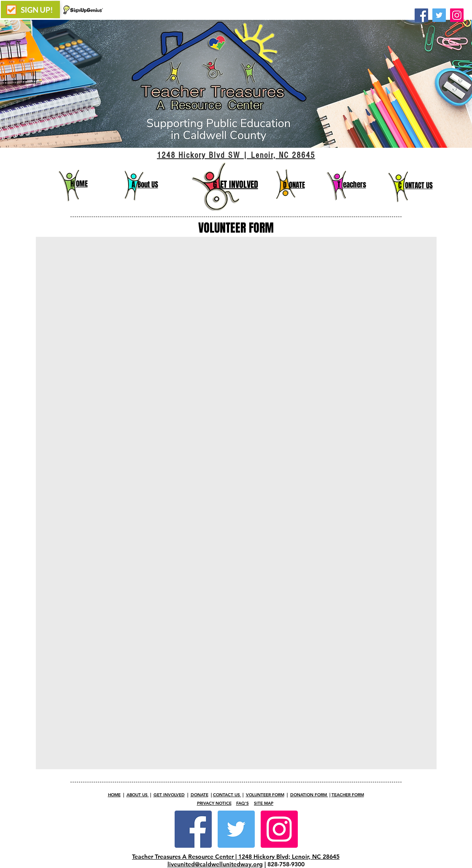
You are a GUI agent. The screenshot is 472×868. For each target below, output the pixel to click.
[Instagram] (457, 15)
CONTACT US (227, 795)
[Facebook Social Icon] (193, 829)
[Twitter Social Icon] (236, 829)
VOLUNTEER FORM (265, 795)
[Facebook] (421, 15)
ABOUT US (138, 795)
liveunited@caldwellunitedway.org (215, 864)
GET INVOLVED (169, 795)
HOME (114, 795)
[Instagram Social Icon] (279, 829)
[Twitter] (439, 15)
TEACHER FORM (348, 795)
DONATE (200, 795)
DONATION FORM (309, 795)
